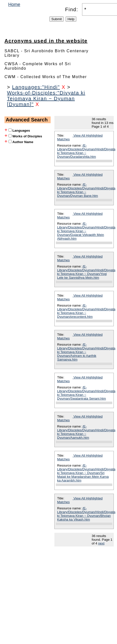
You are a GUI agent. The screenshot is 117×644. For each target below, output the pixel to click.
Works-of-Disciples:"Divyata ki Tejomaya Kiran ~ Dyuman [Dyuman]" (46, 99)
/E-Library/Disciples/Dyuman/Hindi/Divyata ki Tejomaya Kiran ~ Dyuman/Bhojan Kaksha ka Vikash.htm (86, 514)
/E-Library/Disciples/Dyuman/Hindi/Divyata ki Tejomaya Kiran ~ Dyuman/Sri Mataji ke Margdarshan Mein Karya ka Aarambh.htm (86, 473)
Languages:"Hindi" (36, 87)
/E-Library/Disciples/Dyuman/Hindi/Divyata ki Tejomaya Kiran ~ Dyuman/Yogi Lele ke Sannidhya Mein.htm (86, 272)
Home (14, 4)
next (101, 543)
